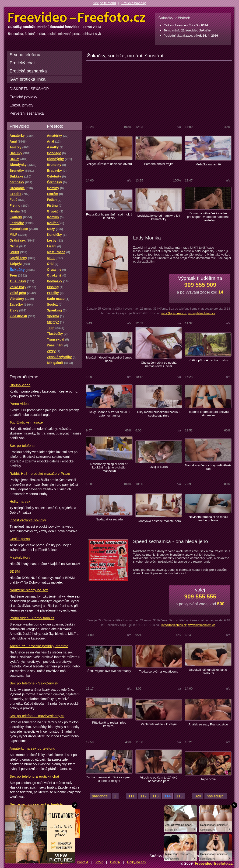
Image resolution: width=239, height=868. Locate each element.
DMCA (115, 862)
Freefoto (55, 126)
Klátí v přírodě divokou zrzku (208, 360)
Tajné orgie (208, 779)
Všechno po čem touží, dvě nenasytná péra (159, 779)
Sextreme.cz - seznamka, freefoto (36, 804)
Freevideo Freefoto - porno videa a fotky (77, 17)
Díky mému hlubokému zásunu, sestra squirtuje (159, 414)
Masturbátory (20, 557)
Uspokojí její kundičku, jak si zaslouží (208, 671)
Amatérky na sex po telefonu (32, 748)
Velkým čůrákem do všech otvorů (109, 164)
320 (198, 796)
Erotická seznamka (28, 71)
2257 (99, 862)
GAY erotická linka (28, 79)
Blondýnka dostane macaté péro (159, 521)
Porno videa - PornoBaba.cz (32, 618)
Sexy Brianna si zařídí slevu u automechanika (109, 414)
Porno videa (19, 404)
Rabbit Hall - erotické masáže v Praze (40, 473)
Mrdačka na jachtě (208, 164)
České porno (20, 539)
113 (156, 796)
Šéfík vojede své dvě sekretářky (109, 671)
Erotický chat (22, 63)
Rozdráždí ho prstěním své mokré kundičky (109, 216)
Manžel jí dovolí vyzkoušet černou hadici (109, 359)
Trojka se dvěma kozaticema (159, 672)
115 (179, 796)
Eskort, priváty (21, 105)
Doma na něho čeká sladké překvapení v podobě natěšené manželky (208, 217)
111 (132, 796)
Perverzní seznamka (27, 113)
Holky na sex (20, 501)
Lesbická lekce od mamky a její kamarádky (159, 217)
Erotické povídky (134, 3)
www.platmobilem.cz (202, 313)
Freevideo (19, 126)
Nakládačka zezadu (109, 519)
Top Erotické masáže (26, 422)
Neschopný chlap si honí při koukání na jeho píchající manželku (109, 467)
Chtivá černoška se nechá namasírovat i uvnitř (159, 364)
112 (143, 796)
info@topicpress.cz (174, 313)
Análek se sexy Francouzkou (208, 724)
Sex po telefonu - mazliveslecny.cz (37, 716)
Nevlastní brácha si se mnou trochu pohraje (208, 519)
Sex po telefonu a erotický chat (34, 776)
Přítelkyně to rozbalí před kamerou (109, 724)
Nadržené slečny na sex (29, 590)
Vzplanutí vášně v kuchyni (159, 724)
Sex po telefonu (104, 3)
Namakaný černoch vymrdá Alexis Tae (208, 467)
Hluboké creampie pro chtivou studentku (208, 413)
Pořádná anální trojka (159, 164)
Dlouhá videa (20, 385)
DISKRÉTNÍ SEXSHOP (29, 89)
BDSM (15, 571)
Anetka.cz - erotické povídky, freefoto (39, 646)
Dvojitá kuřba (159, 467)
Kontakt (82, 862)
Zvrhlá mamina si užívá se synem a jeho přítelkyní (109, 779)
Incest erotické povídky (28, 520)
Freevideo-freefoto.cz (214, 863)
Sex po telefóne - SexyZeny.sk (34, 683)
